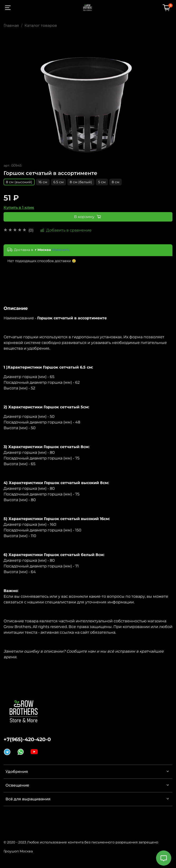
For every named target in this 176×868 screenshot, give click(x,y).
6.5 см (58, 182)
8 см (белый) (81, 182)
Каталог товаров (41, 25)
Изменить (61, 250)
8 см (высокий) (19, 182)
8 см (116, 182)
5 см (102, 182)
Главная (11, 25)
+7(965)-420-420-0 (27, 739)
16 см (43, 182)
